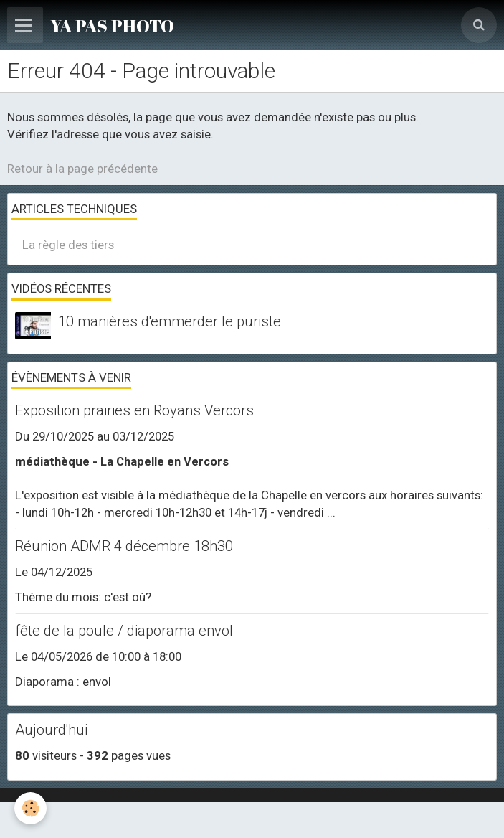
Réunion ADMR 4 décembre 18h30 (124, 546)
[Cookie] (30, 808)
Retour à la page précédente (82, 169)
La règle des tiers (68, 245)
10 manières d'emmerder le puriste (170, 321)
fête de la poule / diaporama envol (124, 631)
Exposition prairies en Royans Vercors (134, 410)
